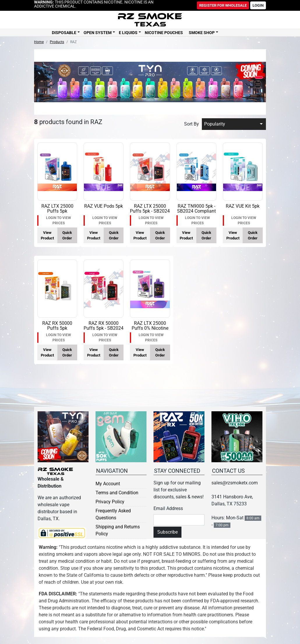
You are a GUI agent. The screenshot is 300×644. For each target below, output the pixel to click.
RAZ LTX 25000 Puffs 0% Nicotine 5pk (150, 328)
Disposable (64, 33)
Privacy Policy (110, 502)
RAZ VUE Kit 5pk (243, 206)
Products (57, 42)
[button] (259, 77)
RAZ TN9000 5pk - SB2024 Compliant (196, 209)
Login (258, 5)
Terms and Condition (117, 493)
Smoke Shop (202, 33)
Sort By (192, 124)
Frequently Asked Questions (113, 514)
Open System (98, 33)
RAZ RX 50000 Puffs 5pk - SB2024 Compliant (104, 328)
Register (223, 5)
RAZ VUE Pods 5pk (104, 206)
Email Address (168, 508)
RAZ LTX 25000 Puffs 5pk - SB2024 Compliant (150, 211)
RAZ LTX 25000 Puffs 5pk (57, 209)
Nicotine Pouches (164, 33)
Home (39, 42)
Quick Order (67, 235)
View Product (47, 235)
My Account (108, 484)
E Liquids (128, 33)
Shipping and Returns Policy (118, 530)
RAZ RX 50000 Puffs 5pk (57, 326)
